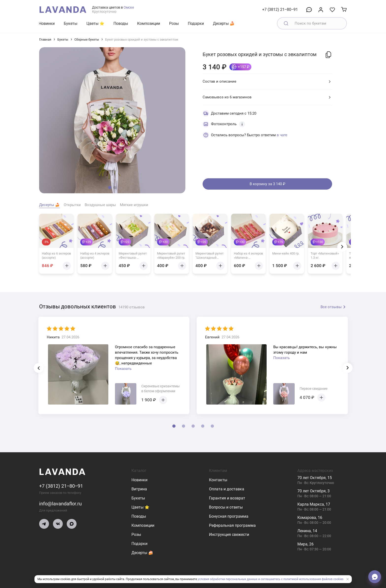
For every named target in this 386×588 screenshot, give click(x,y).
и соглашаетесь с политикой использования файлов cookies (301, 579)
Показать (123, 369)
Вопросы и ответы (226, 507)
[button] (110, 188)
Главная (45, 39)
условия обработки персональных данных (228, 579)
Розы (174, 23)
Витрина (139, 489)
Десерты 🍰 (224, 23)
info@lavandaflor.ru (60, 504)
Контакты (218, 480)
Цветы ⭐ (95, 23)
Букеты (71, 23)
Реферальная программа (232, 525)
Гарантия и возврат (227, 498)
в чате (282, 135)
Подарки (196, 23)
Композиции (149, 23)
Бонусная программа (229, 516)
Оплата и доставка (227, 489)
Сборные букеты (87, 39)
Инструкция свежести (229, 535)
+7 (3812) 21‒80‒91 (280, 9)
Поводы (121, 23)
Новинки (47, 23)
